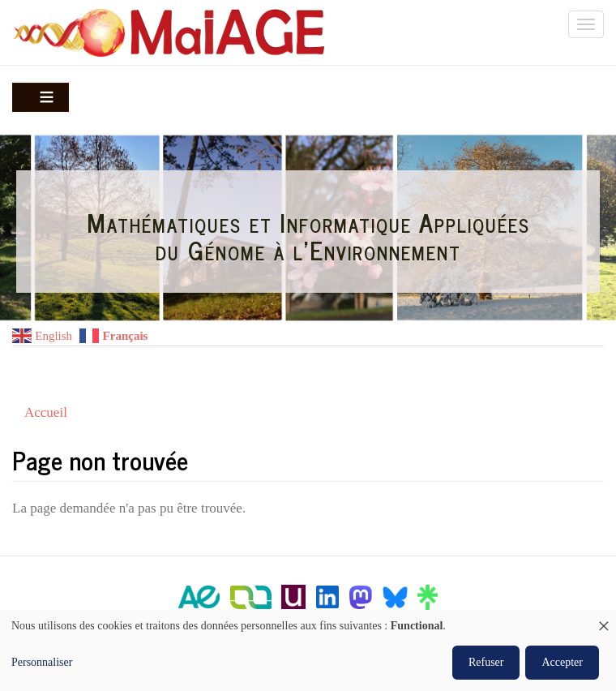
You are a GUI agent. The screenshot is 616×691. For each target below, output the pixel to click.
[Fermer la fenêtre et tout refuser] (604, 620)
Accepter (562, 662)
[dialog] (308, 650)
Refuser (486, 662)
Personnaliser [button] (42, 662)
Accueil (46, 412)
